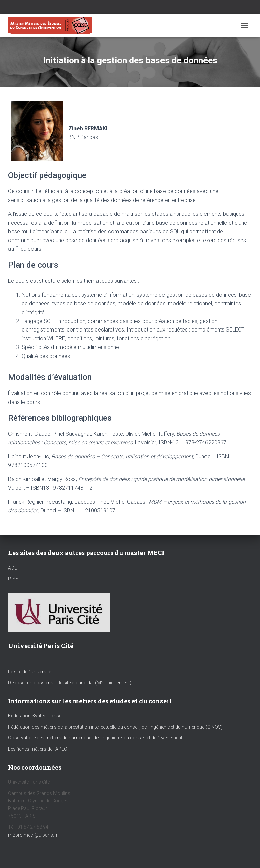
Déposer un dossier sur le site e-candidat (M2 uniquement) (70, 683)
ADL (12, 568)
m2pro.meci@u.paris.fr (33, 835)
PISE (13, 579)
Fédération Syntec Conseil (36, 716)
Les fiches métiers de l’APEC (38, 749)
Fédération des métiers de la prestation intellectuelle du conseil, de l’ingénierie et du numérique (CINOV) (115, 727)
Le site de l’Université (30, 672)
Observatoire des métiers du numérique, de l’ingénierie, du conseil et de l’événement (95, 738)
